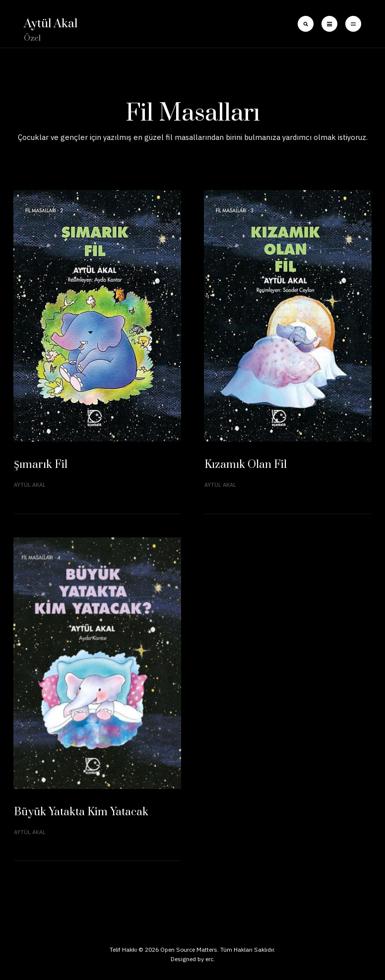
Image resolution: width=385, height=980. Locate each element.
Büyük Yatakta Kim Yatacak (81, 812)
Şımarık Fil (41, 465)
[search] (306, 24)
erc (209, 959)
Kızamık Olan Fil (246, 465)
